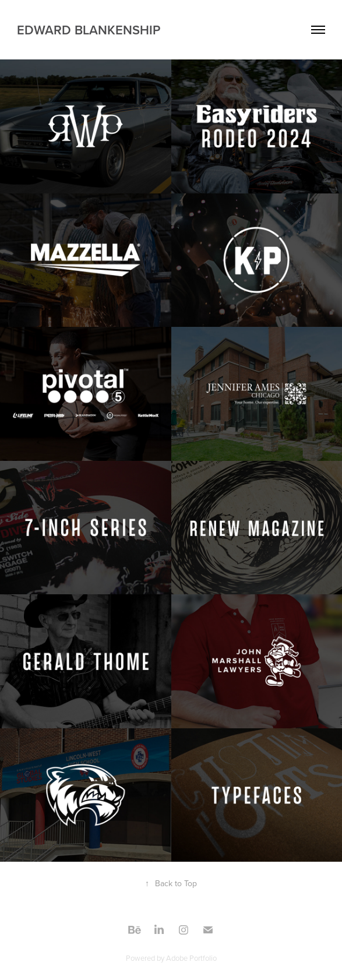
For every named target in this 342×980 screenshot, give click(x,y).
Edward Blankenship (89, 30)
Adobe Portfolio (191, 958)
